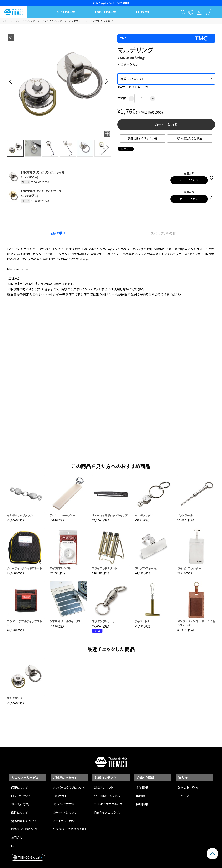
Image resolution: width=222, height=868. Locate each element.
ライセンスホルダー (190, 568)
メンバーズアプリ (63, 804)
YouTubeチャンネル (107, 796)
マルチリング (15, 698)
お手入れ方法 (20, 804)
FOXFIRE (143, 12)
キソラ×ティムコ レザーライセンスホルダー (196, 623)
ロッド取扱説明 (21, 796)
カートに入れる (166, 125)
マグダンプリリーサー (105, 621)
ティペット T (142, 621)
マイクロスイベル (60, 568)
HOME (5, 21)
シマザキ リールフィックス (65, 621)
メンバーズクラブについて (69, 787)
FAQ (14, 846)
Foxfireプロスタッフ (107, 813)
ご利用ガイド (61, 796)
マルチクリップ (144, 515)
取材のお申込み (188, 787)
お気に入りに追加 (190, 138)
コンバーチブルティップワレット (26, 623)
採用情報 (142, 804)
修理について (20, 813)
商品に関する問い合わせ (143, 138)
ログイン (183, 796)
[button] (12, 81)
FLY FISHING (67, 12)
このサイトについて (65, 813)
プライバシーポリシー (66, 821)
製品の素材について (24, 821)
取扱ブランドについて (25, 829)
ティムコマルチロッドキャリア (110, 515)
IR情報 (141, 796)
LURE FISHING (106, 12)
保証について (20, 787)
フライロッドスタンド (105, 568)
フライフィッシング (25, 21)
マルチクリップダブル (20, 515)
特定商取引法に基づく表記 (70, 829)
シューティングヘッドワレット (25, 568)
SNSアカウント (104, 787)
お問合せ (17, 837)
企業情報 (142, 787)
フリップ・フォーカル (147, 568)
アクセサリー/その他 (102, 21)
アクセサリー (76, 21)
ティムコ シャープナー (63, 515)
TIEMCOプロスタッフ (108, 804)
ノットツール (185, 515)
